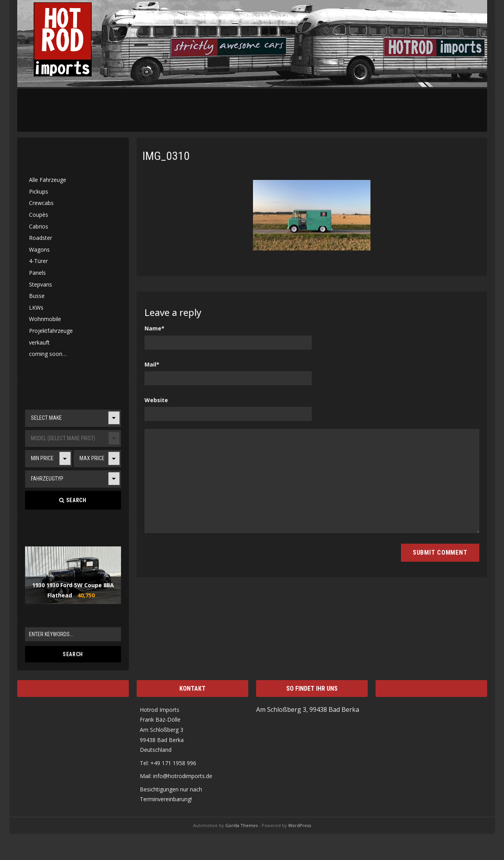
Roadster (41, 238)
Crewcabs (41, 203)
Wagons (39, 249)
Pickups (39, 191)
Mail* (152, 364)
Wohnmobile (45, 319)
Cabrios (39, 226)
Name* (154, 328)
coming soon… (48, 354)
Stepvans (41, 284)
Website (156, 400)
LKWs (36, 308)
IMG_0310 (166, 156)
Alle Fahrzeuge (48, 180)
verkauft (39, 342)
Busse (37, 296)
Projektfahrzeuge (51, 331)
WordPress (300, 825)
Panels (37, 273)
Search (73, 500)
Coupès (39, 215)
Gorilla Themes (241, 825)
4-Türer (38, 261)
